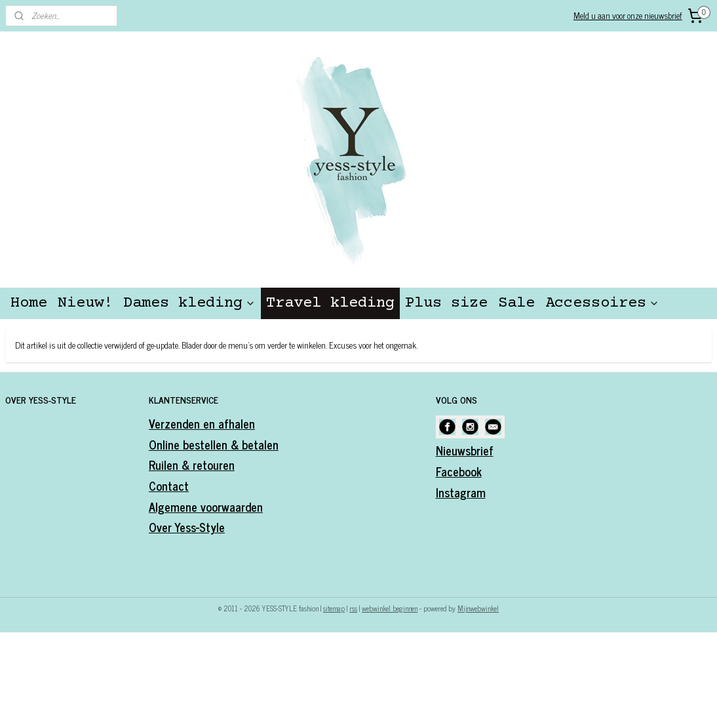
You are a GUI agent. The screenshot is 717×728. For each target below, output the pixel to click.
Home (29, 303)
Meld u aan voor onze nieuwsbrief (628, 15)
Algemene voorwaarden (206, 507)
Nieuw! (85, 303)
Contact (169, 486)
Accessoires (602, 303)
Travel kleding (330, 303)
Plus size (446, 303)
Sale (516, 303)
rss (353, 608)
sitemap (334, 608)
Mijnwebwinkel (478, 608)
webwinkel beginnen (390, 608)
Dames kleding (189, 303)
